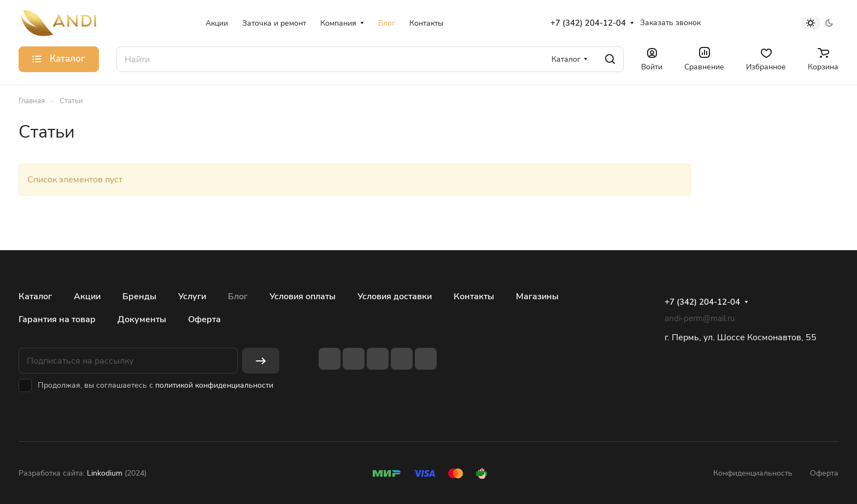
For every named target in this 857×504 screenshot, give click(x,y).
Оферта (204, 319)
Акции (87, 297)
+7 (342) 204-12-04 (588, 23)
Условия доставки (395, 297)
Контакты (474, 297)
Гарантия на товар (57, 319)
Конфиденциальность (753, 473)
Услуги (192, 297)
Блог (238, 297)
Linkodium (105, 473)
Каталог (35, 297)
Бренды (139, 297)
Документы (142, 319)
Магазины (537, 297)
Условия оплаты (303, 297)
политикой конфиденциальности (214, 385)
